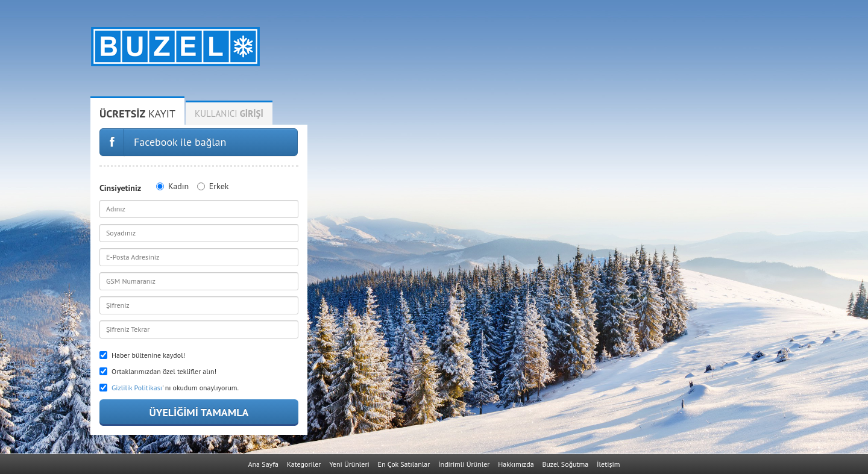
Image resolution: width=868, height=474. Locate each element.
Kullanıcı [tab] (229, 114)
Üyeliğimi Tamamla (199, 412)
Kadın (172, 186)
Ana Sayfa (263, 464)
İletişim (608, 464)
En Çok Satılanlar (404, 464)
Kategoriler (304, 464)
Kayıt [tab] (137, 114)
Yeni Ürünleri (349, 464)
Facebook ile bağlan (180, 142)
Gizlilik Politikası (137, 388)
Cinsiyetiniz (120, 188)
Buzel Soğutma (565, 464)
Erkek (213, 186)
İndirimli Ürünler (464, 464)
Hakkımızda (516, 464)
